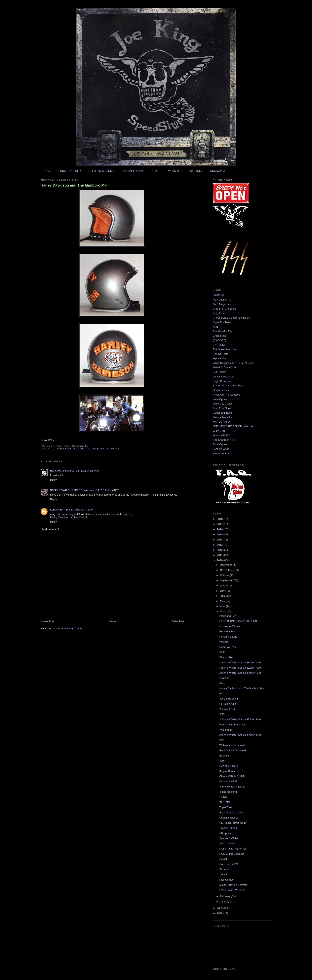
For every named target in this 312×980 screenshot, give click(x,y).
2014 (220, 540)
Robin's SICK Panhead (233, 750)
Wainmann (225, 730)
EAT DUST (219, 345)
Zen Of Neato (221, 354)
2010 (220, 560)
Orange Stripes (228, 828)
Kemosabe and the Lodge (228, 385)
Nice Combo (226, 880)
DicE (222, 652)
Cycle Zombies (221, 322)
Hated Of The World (224, 367)
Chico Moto (219, 336)
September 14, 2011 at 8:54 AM (81, 471)
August (224, 586)
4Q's (222, 761)
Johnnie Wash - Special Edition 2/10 (240, 719)
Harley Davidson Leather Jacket (68, 517)
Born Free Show (222, 408)
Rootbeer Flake (228, 631)
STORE (156, 171)
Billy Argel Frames (223, 454)
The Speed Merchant (225, 349)
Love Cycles (220, 399)
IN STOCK (225, 802)
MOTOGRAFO (221, 422)
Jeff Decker (219, 372)
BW (221, 740)
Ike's (222, 683)
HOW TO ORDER (70, 171)
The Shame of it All (224, 440)
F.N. (222, 694)
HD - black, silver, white (233, 823)
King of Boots (227, 771)
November (226, 570)
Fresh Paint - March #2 (232, 849)
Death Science (221, 390)
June (223, 596)
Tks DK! (224, 875)
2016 (220, 529)
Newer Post (47, 621)
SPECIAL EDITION (133, 171)
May (223, 601)
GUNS (223, 797)
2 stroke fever (227, 709)
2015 (220, 534)
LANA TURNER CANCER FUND (238, 621)
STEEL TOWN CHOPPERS (66, 490)
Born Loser (219, 313)
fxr (53, 449)
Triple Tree (225, 807)
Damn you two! (228, 647)
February (226, 896)
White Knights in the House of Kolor (233, 363)
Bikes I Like (226, 657)
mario (115, 449)
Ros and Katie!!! (229, 766)
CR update (225, 833)
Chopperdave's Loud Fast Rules (231, 318)
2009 (220, 908)
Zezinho (224, 869)
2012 (220, 550)
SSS (222, 714)
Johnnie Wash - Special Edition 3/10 (240, 673)
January (225, 902)
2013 (220, 545)
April (223, 606)
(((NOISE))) (219, 340)
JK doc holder (227, 843)
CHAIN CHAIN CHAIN (232, 776)
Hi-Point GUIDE (228, 704)
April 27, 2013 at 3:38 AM (79, 510)
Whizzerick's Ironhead (232, 745)
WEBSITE (174, 171)
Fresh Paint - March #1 (232, 890)
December (226, 565)
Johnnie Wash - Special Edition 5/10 (240, 663)
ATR (215, 327)
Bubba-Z (224, 756)
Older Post (178, 621)
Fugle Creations (222, 381)
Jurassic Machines (224, 377)
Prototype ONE (228, 781)
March (224, 611)
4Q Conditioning (222, 300)
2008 (220, 913)
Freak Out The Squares (226, 395)
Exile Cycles (220, 444)
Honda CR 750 (221, 435)
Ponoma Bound (228, 637)
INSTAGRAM (217, 171)
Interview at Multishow (232, 787)
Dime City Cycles (223, 404)
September (227, 580)
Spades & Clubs (229, 838)
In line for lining (228, 792)
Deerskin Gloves (229, 818)
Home (113, 621)
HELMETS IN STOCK (101, 171)
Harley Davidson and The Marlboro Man (75, 185)
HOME (48, 171)
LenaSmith (57, 510)
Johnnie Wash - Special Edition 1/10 (240, 735)
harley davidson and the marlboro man (83, 449)
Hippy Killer (219, 358)
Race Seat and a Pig (231, 812)
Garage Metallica (223, 417)
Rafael (223, 859)
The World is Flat (223, 331)
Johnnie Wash (221, 449)
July (223, 591)
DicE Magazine (222, 304)
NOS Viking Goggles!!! (232, 854)
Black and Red (228, 616)
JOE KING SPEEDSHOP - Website (233, 426)
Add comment (51, 529)
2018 (220, 519)
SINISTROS (195, 171)
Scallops (224, 678)
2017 (220, 524)
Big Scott (56, 471)
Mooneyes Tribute (230, 626)
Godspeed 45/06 (222, 413)
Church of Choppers (224, 309)
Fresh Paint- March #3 (232, 725)
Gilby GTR (219, 431)
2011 (220, 555)
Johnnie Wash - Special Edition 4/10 (240, 668)
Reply (53, 480)
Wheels (224, 642)
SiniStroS (218, 295)
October (225, 575)
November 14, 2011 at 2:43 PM (101, 490)
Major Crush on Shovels (233, 885)
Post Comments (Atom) (70, 629)
